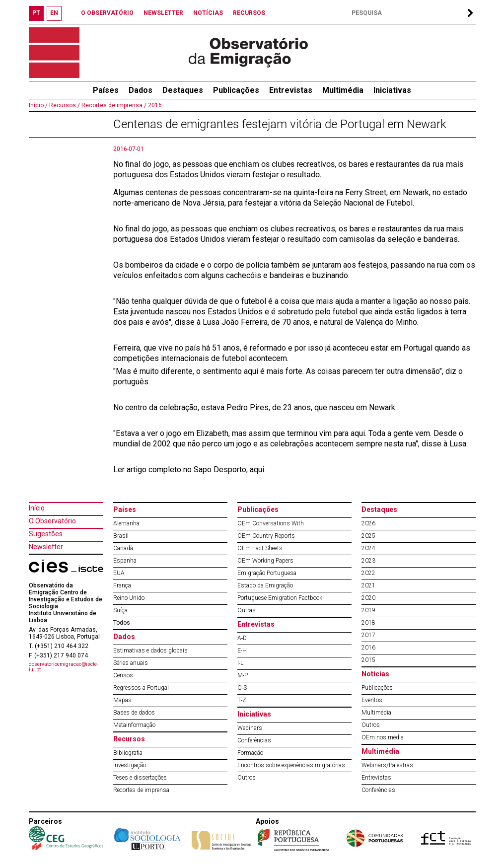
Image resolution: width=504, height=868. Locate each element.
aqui (257, 470)
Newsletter (46, 547)
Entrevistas (291, 90)
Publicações (236, 90)
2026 (368, 523)
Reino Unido (129, 598)
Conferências (254, 740)
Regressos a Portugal (141, 688)
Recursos (129, 739)
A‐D (242, 638)
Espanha (125, 561)
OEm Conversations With (271, 523)
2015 (368, 660)
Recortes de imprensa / (113, 105)
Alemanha (126, 523)
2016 (154, 105)
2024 (368, 548)
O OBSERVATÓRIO (107, 13)
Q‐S (242, 688)
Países (125, 509)
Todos (122, 623)
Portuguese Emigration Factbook (280, 598)
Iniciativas (392, 90)
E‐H (242, 651)
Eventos (372, 700)
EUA (119, 573)
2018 (368, 623)
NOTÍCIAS (208, 13)
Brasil (121, 536)
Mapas (122, 700)
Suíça (120, 610)
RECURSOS (249, 13)
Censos (123, 675)
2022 (368, 573)
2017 (368, 635)
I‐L (241, 663)
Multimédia (343, 90)
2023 (368, 561)
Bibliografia (128, 753)
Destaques (183, 90)
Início (37, 508)
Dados (141, 90)
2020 (368, 598)
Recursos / (64, 105)
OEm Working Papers (265, 561)
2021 (368, 585)
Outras (247, 610)
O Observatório (52, 521)
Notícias (375, 674)
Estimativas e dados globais (150, 651)
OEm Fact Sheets (260, 548)
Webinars (250, 728)
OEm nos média (383, 737)
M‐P (243, 675)
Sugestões (46, 534)
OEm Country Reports (266, 536)
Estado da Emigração (265, 585)
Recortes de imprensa (141, 790)
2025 (368, 536)
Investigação (130, 765)
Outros (247, 778)
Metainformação (134, 725)
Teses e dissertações (140, 778)
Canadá (123, 548)
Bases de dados (134, 713)
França (122, 585)
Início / (38, 105)
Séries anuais (131, 663)
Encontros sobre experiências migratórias (291, 765)
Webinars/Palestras (387, 765)
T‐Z (242, 700)
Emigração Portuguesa (267, 573)
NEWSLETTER (163, 13)
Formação (250, 753)
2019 (368, 610)
